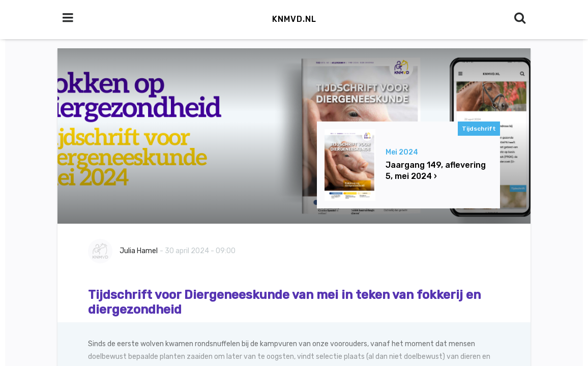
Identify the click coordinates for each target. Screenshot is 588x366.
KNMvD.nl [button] (294, 19)
